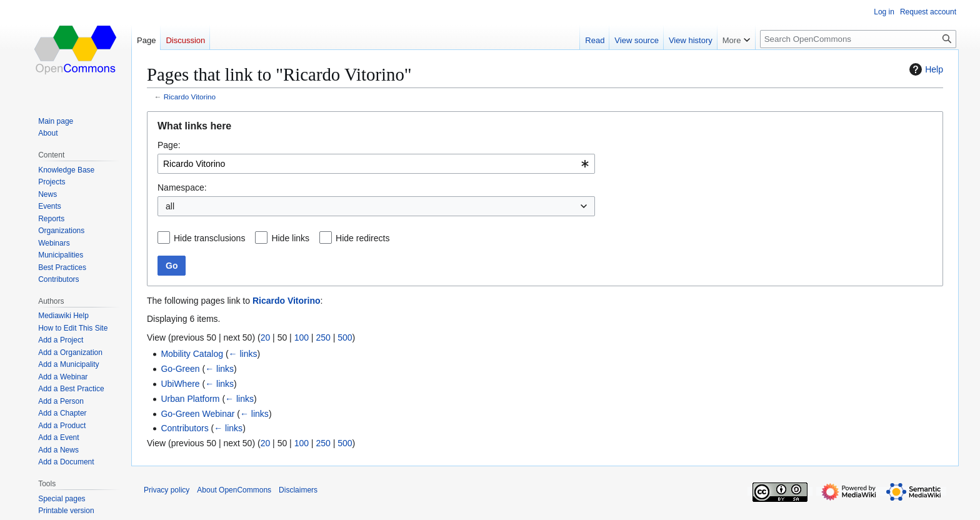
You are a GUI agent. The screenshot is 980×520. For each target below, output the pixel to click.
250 (323, 337)
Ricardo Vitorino (190, 97)
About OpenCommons (234, 490)
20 (266, 337)
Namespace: (182, 187)
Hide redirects (362, 238)
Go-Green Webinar (197, 414)
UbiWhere (180, 384)
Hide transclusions (209, 238)
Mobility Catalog (192, 354)
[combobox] (376, 164)
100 (302, 337)
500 (345, 337)
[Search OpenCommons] (858, 39)
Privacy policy (167, 490)
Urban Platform (190, 399)
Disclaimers (298, 490)
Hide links (290, 238)
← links (243, 354)
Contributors (184, 428)
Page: (169, 145)
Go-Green (180, 369)
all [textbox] (170, 206)
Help (925, 69)
